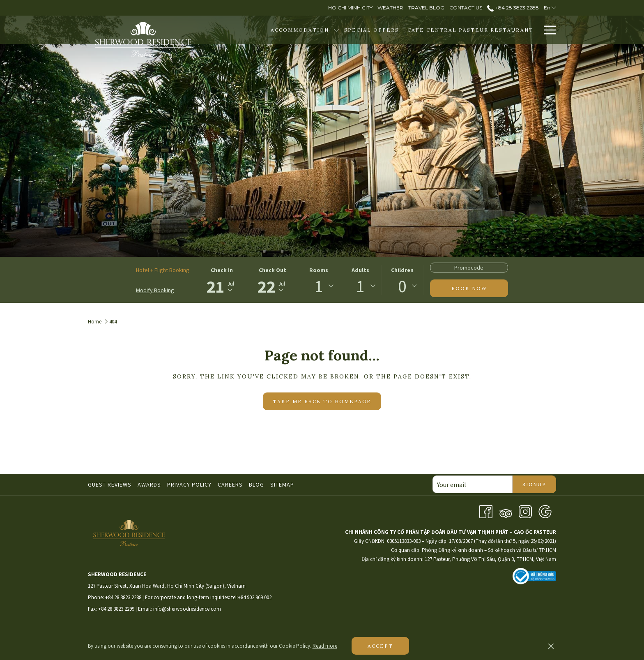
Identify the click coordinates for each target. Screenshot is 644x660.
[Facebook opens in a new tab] (486, 511)
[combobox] (319, 286)
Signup (534, 484)
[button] (222, 280)
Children (402, 270)
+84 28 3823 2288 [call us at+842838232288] (513, 8)
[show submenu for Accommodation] (336, 30)
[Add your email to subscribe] (473, 484)
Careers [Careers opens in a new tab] (231, 485)
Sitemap (282, 485)
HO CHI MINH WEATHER (441, 611)
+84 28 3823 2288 (123, 597)
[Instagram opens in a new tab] (525, 511)
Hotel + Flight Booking (163, 270)
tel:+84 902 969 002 (251, 597)
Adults (360, 270)
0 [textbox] (402, 286)
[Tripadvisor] (506, 511)
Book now (469, 288)
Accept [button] (380, 646)
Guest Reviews (110, 485)
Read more (325, 646)
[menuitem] (300, 30)
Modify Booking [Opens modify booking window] (155, 290)
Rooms (319, 270)
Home (95, 322)
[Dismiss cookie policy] (551, 646)
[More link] (547, 30)
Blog (256, 485)
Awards (149, 485)
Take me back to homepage (322, 401)
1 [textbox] (319, 286)
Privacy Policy (189, 485)
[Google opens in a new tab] (545, 511)
